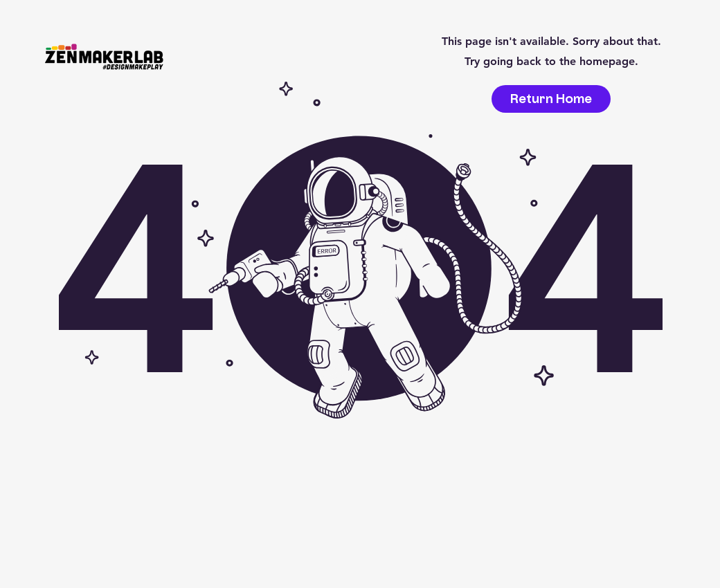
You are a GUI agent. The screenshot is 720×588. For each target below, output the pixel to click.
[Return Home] (551, 99)
